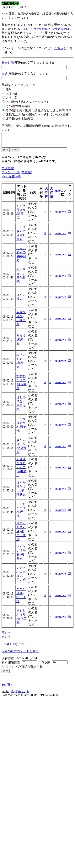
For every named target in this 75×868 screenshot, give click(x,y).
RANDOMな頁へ (13, 647)
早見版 (26, 175)
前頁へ (6, 635)
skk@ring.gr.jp (20, 694)
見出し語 (8, 63)
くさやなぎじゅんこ (21, 466)
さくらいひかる (21, 553)
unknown (60, 215)
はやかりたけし (21, 489)
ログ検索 (8, 171)
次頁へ (6, 639)
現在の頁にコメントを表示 (20, 654)
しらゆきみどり (21, 234)
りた (19, 298)
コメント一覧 (11, 175)
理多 (19, 302)
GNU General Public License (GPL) (47, 29)
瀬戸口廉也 (21, 538)
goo (58, 193)
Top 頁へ (7, 688)
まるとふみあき (21, 575)
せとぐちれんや (21, 530)
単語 (5, 74)
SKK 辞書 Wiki (11, 179)
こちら (59, 48)
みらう (21, 338)
